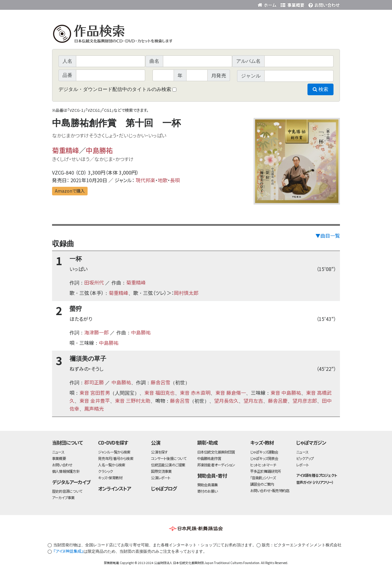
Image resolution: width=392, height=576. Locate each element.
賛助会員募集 (207, 485)
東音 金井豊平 (95, 401)
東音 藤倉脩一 (231, 393)
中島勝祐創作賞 (209, 458)
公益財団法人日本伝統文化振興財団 (85, 4)
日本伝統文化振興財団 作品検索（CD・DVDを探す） (196, 35)
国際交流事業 (161, 471)
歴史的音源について (67, 491)
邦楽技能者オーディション (216, 465)
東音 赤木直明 (195, 393)
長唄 (175, 180)
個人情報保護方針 (66, 471)
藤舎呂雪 (160, 382)
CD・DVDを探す (113, 442)
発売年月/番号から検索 (115, 458)
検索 (320, 89)
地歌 (163, 180)
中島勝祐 (99, 150)
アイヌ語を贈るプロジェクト (316, 475)
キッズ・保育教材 (110, 478)
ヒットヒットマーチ (263, 465)
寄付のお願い (207, 491)
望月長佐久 (226, 401)
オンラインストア (115, 488)
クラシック (105, 471)
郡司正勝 (94, 382)
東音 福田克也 (160, 393)
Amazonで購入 (70, 191)
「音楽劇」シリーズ (263, 478)
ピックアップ (305, 458)
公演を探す (159, 452)
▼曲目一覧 (328, 235)
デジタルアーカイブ (71, 482)
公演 (156, 442)
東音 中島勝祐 (286, 393)
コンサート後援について (168, 458)
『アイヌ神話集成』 (68, 551)
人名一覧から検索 (111, 465)
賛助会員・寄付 (212, 476)
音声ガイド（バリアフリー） (315, 482)
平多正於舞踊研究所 (266, 471)
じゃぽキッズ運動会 (264, 452)
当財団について (67, 442)
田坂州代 (94, 282)
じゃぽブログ (164, 488)
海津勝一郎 (96, 332)
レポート (302, 465)
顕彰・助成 (207, 442)
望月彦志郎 (305, 401)
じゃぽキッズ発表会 (264, 458)
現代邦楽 (145, 180)
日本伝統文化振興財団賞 (216, 452)
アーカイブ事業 (63, 497)
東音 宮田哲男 (95, 393)
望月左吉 (253, 401)
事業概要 (292, 4)
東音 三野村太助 (133, 401)
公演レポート (161, 478)
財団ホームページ (268, 4)
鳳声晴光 (94, 408)
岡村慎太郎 (186, 293)
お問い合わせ (323, 4)
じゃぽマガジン (311, 442)
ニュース (58, 452)
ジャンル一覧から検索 (114, 452)
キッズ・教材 (262, 442)
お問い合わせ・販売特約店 (270, 490)
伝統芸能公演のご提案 (168, 465)
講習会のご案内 (262, 484)
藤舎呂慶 (278, 401)
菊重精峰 (66, 150)
